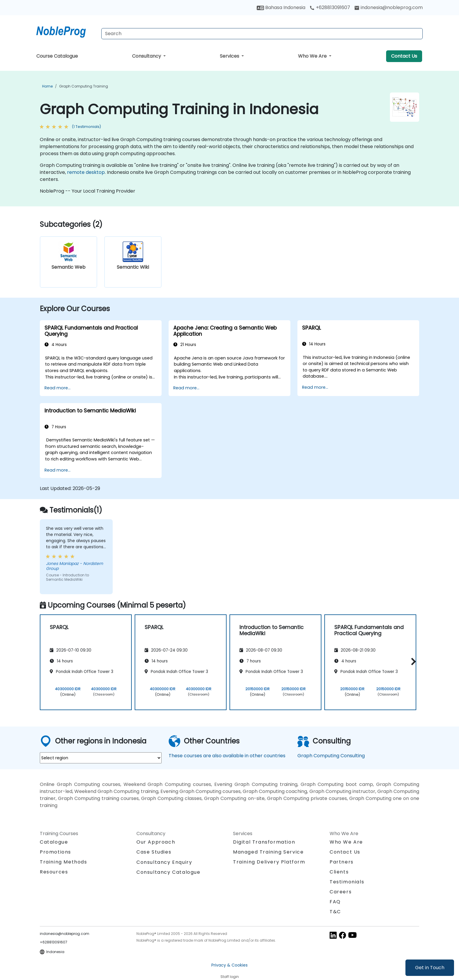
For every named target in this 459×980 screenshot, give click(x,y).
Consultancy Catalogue (168, 872)
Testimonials (347, 882)
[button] (412, 661)
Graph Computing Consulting (331, 756)
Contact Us (404, 56)
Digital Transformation (264, 842)
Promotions (55, 852)
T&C (335, 912)
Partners (342, 862)
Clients (339, 872)
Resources (54, 872)
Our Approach (156, 842)
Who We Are (313, 56)
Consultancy (147, 56)
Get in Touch (430, 968)
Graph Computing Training (84, 86)
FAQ (335, 902)
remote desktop (86, 172)
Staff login (230, 977)
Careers (341, 892)
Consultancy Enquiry (164, 862)
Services (230, 56)
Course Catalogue (57, 56)
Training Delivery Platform (269, 862)
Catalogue (54, 842)
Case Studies (154, 852)
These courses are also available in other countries (227, 756)
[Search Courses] (262, 34)
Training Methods (64, 862)
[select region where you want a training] (101, 758)
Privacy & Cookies (229, 965)
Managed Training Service (268, 852)
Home (47, 86)
